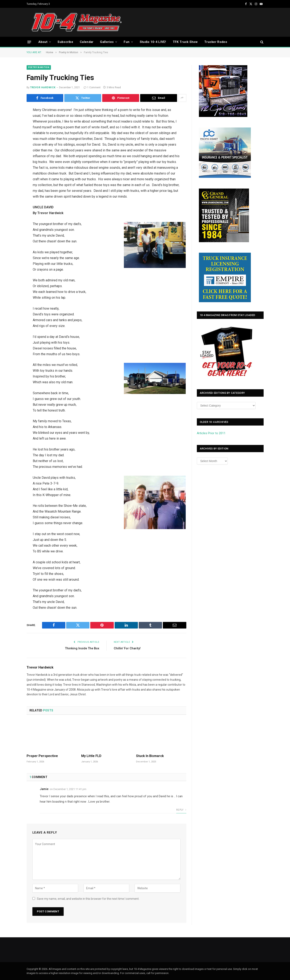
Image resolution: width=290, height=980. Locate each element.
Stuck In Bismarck (150, 756)
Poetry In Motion (39, 67)
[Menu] (29, 42)
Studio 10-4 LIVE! (153, 42)
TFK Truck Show (185, 42)
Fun (127, 42)
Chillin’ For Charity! (127, 648)
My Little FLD (91, 756)
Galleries (107, 42)
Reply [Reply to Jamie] (181, 810)
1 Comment (92, 87)
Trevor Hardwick (43, 87)
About (43, 42)
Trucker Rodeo (216, 42)
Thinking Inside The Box (82, 648)
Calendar (87, 42)
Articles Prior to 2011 (211, 433)
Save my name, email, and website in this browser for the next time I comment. (88, 899)
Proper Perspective (42, 756)
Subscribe (65, 42)
